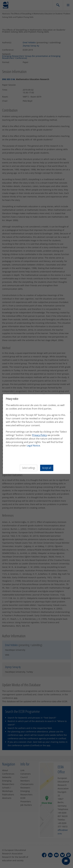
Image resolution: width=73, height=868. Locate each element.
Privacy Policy (40, 435)
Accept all (47, 468)
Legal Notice (33, 446)
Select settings (29, 468)
